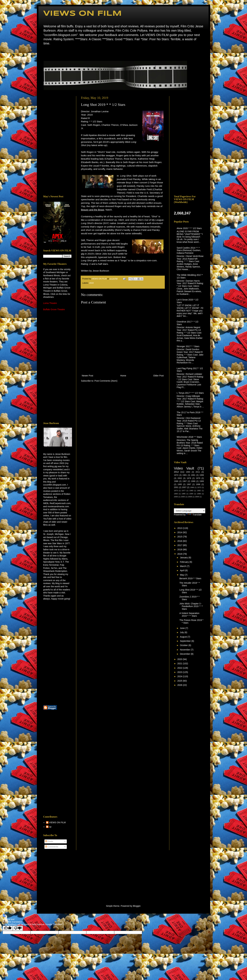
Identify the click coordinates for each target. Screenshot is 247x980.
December (185, 654)
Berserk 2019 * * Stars (190, 578)
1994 (191, 494)
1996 (199, 494)
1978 (189, 478)
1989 (202, 481)
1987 (185, 481)
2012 (176, 472)
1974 (176, 475)
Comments (52, 847)
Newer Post (87, 376)
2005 (183, 497)
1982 (199, 491)
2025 (180, 681)
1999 (202, 475)
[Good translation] (8, 928)
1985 (184, 494)
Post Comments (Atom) (106, 381)
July (182, 632)
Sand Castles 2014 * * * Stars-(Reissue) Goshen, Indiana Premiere (189, 250)
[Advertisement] (57, 143)
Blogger (137, 906)
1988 (193, 481)
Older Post (158, 376)
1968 (192, 487)
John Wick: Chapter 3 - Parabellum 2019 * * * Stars (191, 606)
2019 (91, 283)
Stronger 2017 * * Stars (188, 346)
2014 (180, 532)
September (186, 641)
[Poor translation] (18, 928)
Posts (49, 841)
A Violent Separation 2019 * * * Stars (189, 615)
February (185, 562)
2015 (180, 537)
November (185, 650)
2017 (180, 545)
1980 (191, 491)
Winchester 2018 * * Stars (189, 437)
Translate (194, 515)
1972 (199, 487)
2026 (180, 685)
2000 (176, 497)
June (183, 628)
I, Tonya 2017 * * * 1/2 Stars (190, 393)
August (184, 637)
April (182, 570)
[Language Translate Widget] (190, 511)
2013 (180, 528)
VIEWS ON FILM (82, 14)
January (184, 558)
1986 (176, 481)
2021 (180, 664)
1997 (189, 484)
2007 (184, 487)
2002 (180, 478)
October (184, 645)
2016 (180, 541)
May (182, 575)
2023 (180, 672)
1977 (184, 491)
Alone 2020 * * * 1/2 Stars (189, 228)
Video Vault (184, 468)
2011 (198, 472)
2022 (180, 668)
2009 (197, 497)
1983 (176, 494)
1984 (188, 472)
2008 (190, 497)
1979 (198, 478)
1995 (180, 484)
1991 (193, 475)
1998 (198, 484)
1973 (176, 491)
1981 (185, 475)
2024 (180, 676)
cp (50, 827)
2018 (180, 550)
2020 (180, 659)
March (183, 566)
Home (44, 53)
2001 (176, 487)
